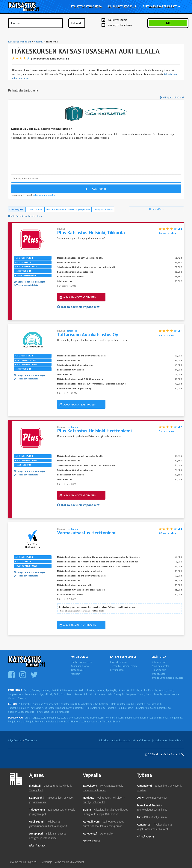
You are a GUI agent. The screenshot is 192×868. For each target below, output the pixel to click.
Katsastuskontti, (57, 708)
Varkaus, (13, 698)
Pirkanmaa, (163, 718)
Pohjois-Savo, (56, 721)
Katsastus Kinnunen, (19, 708)
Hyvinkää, (56, 690)
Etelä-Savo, (67, 718)
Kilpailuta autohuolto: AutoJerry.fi (117, 740)
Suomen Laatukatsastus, (21, 712)
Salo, (110, 694)
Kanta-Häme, (90, 718)
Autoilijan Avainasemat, (46, 704)
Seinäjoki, (119, 694)
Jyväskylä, (111, 690)
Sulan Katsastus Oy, (161, 708)
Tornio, (141, 694)
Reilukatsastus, (126, 708)
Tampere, (131, 694)
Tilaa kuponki (95, 189)
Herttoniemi (73, 427)
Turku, (149, 694)
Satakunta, (85, 721)
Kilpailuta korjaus (122, 7)
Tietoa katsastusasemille (124, 666)
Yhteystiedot (159, 662)
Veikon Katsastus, (60, 712)
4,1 (180, 229)
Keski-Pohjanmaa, (108, 718)
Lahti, (171, 690)
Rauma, (79, 694)
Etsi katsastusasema (86, 7)
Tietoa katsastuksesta (161, 7)
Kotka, (144, 690)
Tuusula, (158, 694)
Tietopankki (77, 670)
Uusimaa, (96, 721)
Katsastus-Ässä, (39, 708)
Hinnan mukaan (35, 209)
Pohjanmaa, (176, 718)
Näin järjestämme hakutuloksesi (25, 216)
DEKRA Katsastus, (85, 704)
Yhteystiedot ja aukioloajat (29, 282)
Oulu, (57, 694)
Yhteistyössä (158, 674)
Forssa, (36, 690)
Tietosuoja (31, 740)
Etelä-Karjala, (32, 718)
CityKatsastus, (67, 704)
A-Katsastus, (25, 704)
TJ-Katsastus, (43, 712)
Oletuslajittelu (17, 209)
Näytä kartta (157, 209)
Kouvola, (153, 690)
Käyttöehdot (15, 740)
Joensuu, (100, 690)
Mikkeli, (49, 694)
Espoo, (27, 690)
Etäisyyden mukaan (103, 209)
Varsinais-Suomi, (111, 721)
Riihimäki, (89, 694)
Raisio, (70, 694)
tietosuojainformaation (44, 195)
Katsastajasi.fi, (155, 704)
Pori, (63, 694)
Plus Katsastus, (94, 708)
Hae (168, 23)
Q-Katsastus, (110, 708)
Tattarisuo (72, 331)
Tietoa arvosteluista (26, 285)
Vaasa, (167, 694)
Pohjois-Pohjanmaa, (37, 721)
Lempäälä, (31, 694)
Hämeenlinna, (70, 690)
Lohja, (41, 694)
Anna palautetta (160, 666)
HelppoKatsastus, (121, 704)
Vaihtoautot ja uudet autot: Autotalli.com (161, 740)
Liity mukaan (117, 670)
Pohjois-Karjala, (17, 721)
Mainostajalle (159, 670)
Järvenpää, (124, 690)
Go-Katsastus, (103, 704)
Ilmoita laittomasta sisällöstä (167, 678)
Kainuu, (78, 718)
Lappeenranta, (16, 694)
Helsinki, (45, 690)
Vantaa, (176, 694)
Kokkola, (135, 690)
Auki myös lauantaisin (120, 25)
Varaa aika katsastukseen (78, 297)
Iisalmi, (82, 690)
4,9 (180, 331)
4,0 (180, 427)
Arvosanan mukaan (56, 209)
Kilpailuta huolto (80, 666)
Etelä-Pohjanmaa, (50, 718)
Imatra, (91, 690)
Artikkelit (75, 674)
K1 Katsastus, (139, 704)
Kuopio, (163, 690)
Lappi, (153, 718)
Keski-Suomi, (125, 718)
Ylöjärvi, (22, 698)
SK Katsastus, (142, 708)
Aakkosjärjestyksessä (79, 209)
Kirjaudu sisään (118, 662)
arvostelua (167, 233)
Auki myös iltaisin (118, 20)
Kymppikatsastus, (76, 708)
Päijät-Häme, (71, 721)
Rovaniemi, (101, 694)
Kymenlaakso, (141, 718)
